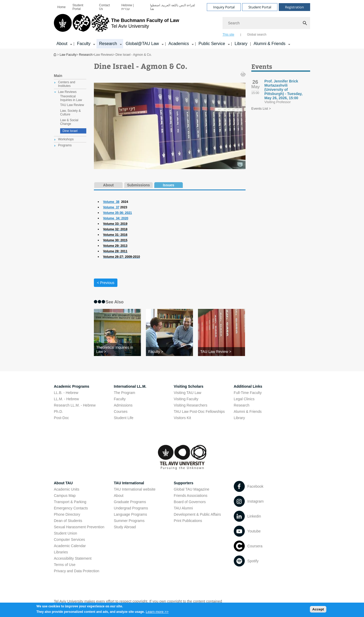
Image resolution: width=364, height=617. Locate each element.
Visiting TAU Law (188, 393)
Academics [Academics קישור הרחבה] (179, 44)
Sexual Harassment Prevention (79, 527)
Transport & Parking (70, 502)
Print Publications (188, 521)
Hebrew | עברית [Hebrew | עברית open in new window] (128, 7)
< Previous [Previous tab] (106, 283)
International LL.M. (130, 386)
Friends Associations (191, 496)
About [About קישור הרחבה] (62, 44)
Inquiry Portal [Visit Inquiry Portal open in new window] (224, 7)
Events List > (261, 109)
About (119, 496)
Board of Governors (190, 502)
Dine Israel (70, 131)
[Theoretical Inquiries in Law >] (117, 349)
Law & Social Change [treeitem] (69, 122)
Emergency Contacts (71, 508)
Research (86, 55)
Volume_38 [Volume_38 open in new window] (111, 202)
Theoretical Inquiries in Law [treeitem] (71, 98)
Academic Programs (72, 386)
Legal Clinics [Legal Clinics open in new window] (244, 399)
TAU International (129, 483)
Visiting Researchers (191, 405)
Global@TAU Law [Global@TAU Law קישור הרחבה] (142, 44)
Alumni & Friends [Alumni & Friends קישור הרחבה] (270, 44)
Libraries (61, 552)
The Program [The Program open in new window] (124, 393)
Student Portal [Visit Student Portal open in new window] (260, 7)
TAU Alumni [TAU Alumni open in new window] (183, 508)
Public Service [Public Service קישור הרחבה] (212, 44)
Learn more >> (157, 613)
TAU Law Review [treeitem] (72, 105)
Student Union (66, 533)
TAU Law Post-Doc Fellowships (199, 412)
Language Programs (130, 514)
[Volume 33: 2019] (115, 224)
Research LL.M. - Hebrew (75, 405)
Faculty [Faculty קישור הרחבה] (84, 44)
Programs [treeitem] (65, 145)
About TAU (63, 483)
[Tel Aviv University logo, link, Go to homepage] (116, 25)
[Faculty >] (169, 352)
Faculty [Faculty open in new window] (120, 399)
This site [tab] (228, 35)
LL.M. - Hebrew (66, 399)
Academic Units (67, 489)
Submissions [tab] (138, 185)
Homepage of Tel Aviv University (55, 55)
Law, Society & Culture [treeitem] (70, 113)
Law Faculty (68, 55)
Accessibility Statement (73, 558)
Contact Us (104, 7)
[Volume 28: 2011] (115, 251)
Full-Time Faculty (248, 393)
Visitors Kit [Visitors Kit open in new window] (183, 418)
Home (61, 7)
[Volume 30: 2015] (115, 240)
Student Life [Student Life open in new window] (124, 418)
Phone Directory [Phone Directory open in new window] (67, 514)
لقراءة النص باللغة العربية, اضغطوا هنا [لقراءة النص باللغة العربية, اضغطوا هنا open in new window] (173, 7)
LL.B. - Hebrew (66, 393)
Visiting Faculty (186, 399)
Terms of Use (65, 565)
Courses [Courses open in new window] (121, 412)
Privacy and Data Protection (77, 571)
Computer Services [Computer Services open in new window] (69, 540)
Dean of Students (68, 521)
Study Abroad (125, 527)
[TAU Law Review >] (221, 352)
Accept (318, 610)
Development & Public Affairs (197, 514)
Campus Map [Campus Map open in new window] (65, 496)
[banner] (182, 24)
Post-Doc (61, 418)
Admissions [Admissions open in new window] (123, 405)
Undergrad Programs (131, 508)
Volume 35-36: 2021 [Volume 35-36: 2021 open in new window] (118, 213)
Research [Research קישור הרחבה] (108, 44)
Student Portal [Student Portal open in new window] (78, 7)
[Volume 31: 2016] (115, 235)
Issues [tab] (169, 185)
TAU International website (135, 489)
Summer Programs (129, 521)
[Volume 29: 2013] (115, 246)
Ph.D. (58, 412)
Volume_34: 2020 (116, 218)
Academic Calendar (70, 546)
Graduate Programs (130, 502)
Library (241, 44)
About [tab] (108, 185)
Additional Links (248, 386)
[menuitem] (61, 7)
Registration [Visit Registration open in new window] (294, 7)
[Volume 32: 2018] (115, 229)
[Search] (266, 23)
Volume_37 (111, 207)
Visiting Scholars (189, 386)
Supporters (184, 483)
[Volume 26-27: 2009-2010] (121, 257)
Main (58, 76)
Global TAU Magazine (192, 489)
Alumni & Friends (248, 412)
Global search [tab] (257, 35)
